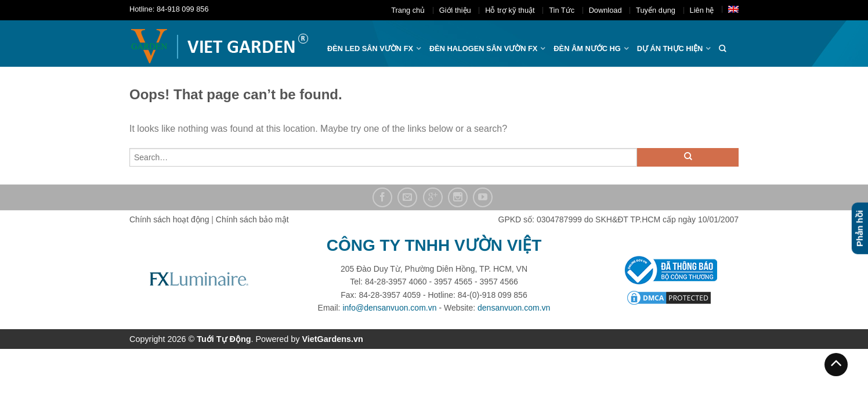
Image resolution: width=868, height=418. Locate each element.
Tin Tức (562, 10)
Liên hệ (702, 10)
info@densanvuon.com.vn (389, 308)
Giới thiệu (455, 10)
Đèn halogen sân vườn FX (483, 48)
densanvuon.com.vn (514, 308)
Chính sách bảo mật (252, 219)
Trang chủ (408, 10)
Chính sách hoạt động (169, 219)
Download (605, 10)
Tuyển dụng (656, 10)
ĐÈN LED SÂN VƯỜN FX (370, 48)
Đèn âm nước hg (587, 48)
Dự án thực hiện (670, 48)
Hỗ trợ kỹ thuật (510, 10)
